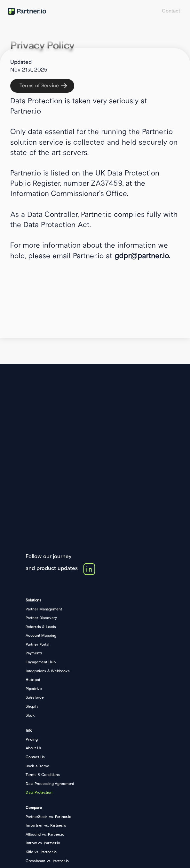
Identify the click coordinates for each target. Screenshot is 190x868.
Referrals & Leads (41, 627)
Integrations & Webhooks (47, 671)
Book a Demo (37, 766)
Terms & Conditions (43, 775)
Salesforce (35, 698)
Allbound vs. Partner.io (45, 834)
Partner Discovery (41, 618)
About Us (33, 748)
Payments (34, 653)
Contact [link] (171, 11)
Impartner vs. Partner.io (46, 825)
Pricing (32, 740)
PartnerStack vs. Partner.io (48, 817)
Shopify (32, 706)
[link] (43, 86)
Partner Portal (37, 645)
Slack (30, 715)
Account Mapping (41, 636)
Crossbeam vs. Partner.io (47, 861)
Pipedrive (34, 689)
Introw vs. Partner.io (43, 843)
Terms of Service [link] (39, 86)
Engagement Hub (41, 662)
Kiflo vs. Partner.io (41, 852)
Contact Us (35, 757)
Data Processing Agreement (50, 784)
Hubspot (33, 680)
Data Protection (39, 792)
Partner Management (44, 609)
